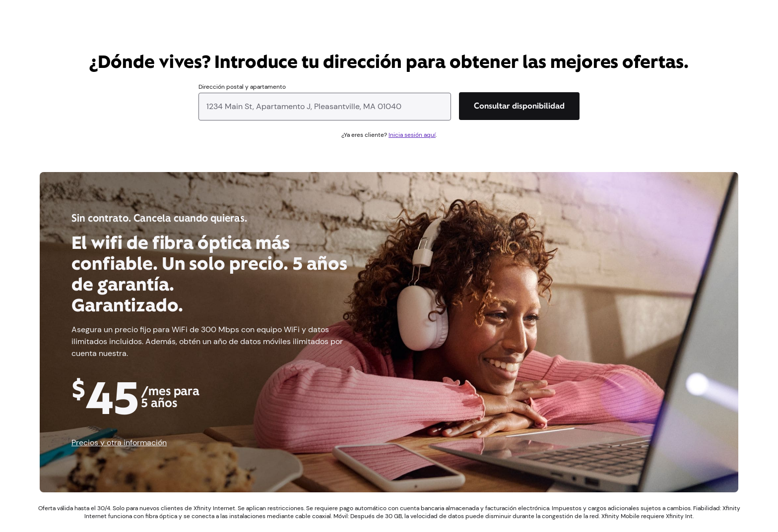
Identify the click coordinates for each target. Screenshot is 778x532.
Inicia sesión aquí (412, 135)
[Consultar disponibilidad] (519, 106)
